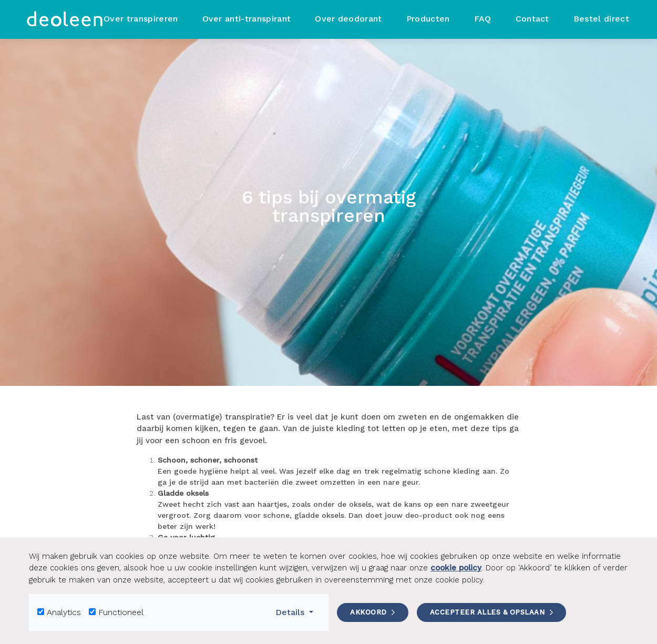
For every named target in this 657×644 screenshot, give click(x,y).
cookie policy (456, 568)
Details (298, 611)
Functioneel (121, 612)
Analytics (64, 612)
